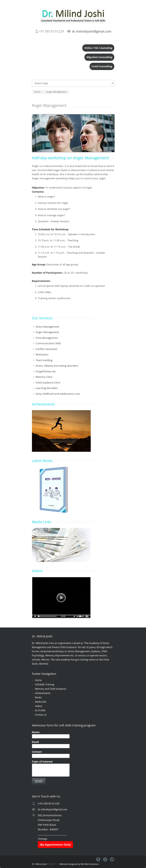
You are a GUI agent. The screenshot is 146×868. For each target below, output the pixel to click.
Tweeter (112, 859)
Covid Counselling (102, 66)
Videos (39, 706)
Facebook (98, 859)
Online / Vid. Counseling (98, 48)
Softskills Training (45, 684)
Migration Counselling (99, 57)
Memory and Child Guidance (51, 689)
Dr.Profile (40, 710)
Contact (37, 752)
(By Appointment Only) (55, 845)
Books (38, 697)
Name (36, 732)
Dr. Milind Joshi (39, 864)
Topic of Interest (42, 761)
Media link (41, 702)
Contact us (41, 715)
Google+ (105, 859)
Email (35, 742)
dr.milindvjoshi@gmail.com (92, 31)
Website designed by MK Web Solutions (79, 864)
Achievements (43, 693)
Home (38, 680)
